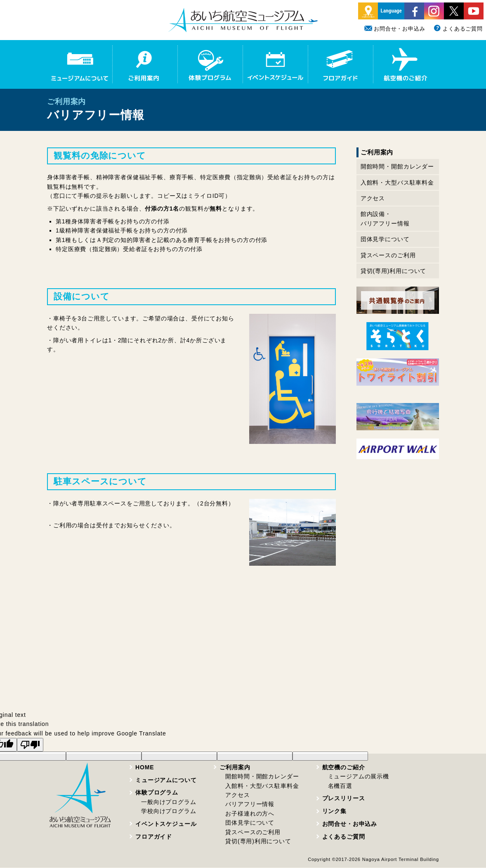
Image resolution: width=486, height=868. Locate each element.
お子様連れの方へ (250, 813)
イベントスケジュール (166, 824)
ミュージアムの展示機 (359, 776)
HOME (145, 767)
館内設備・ (385, 219)
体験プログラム (157, 792)
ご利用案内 (235, 767)
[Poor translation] (30, 745)
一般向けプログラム (169, 802)
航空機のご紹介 (344, 767)
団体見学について (385, 239)
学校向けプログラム (169, 811)
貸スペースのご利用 (388, 255)
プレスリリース (344, 798)
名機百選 (340, 786)
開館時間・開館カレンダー (397, 166)
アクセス (373, 198)
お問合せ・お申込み (395, 29)
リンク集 (334, 811)
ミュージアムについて (166, 780)
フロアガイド (154, 837)
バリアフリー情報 (250, 804)
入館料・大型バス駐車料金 (397, 183)
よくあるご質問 (458, 29)
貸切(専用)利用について (393, 271)
